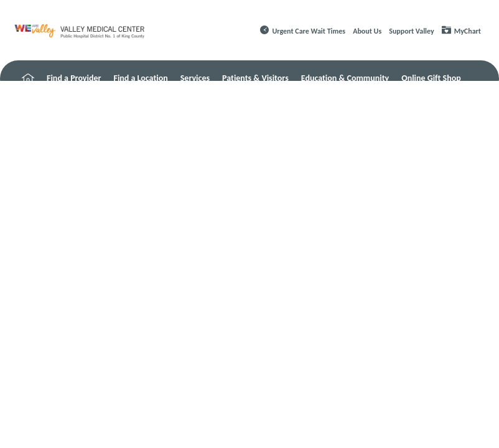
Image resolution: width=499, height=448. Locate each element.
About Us (367, 31)
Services (195, 78)
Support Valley (411, 31)
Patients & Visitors (255, 78)
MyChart (468, 31)
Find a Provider (74, 78)
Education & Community (345, 78)
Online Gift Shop (431, 78)
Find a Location (140, 78)
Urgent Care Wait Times (309, 31)
